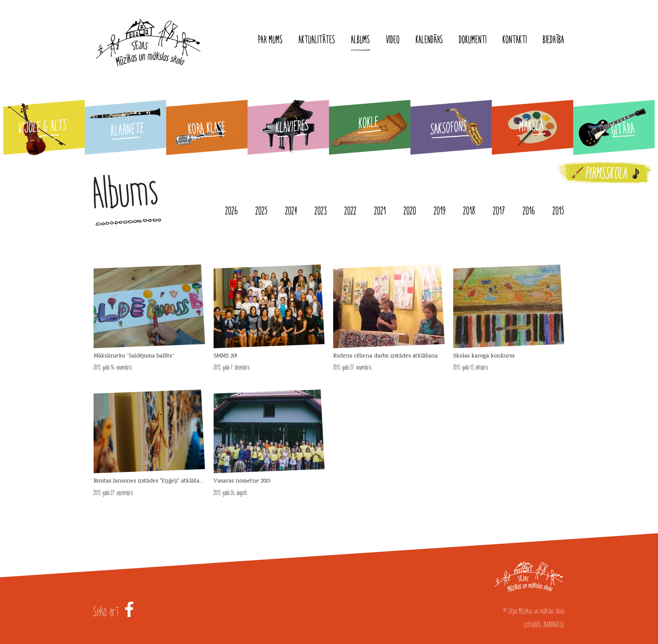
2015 (559, 211)
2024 (291, 211)
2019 (440, 211)
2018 (469, 211)
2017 (499, 211)
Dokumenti (473, 40)
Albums (361, 40)
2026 (232, 211)
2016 (529, 211)
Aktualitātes (317, 40)
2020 (410, 211)
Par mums (270, 40)
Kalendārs (430, 40)
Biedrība (554, 40)
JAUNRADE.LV (554, 625)
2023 (321, 211)
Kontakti (515, 40)
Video (393, 40)
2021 (380, 211)
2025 (262, 211)
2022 (351, 211)
